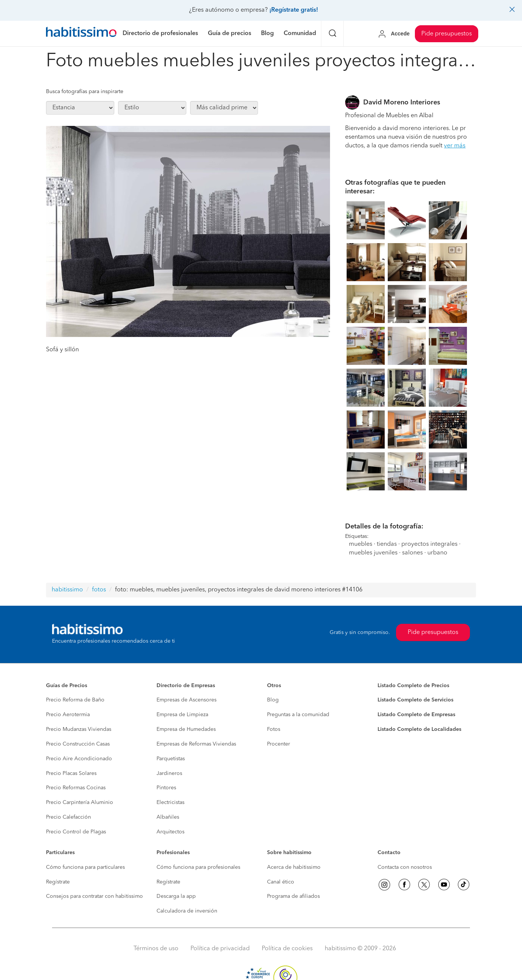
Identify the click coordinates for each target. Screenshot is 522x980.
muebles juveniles (373, 553)
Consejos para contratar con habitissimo (94, 896)
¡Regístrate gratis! (294, 10)
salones (412, 553)
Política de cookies (287, 949)
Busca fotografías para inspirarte (85, 92)
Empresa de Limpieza (182, 715)
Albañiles (168, 817)
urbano (437, 553)
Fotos (274, 729)
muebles (361, 544)
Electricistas (170, 802)
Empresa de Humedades (186, 729)
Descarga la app (176, 896)
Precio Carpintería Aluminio (80, 802)
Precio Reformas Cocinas (76, 788)
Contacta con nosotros (405, 867)
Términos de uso (156, 949)
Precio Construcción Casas (78, 744)
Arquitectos (170, 832)
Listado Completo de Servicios (415, 700)
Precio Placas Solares (71, 773)
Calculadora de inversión (187, 911)
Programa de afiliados (293, 896)
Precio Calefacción (68, 817)
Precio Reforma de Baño (75, 700)
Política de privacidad (220, 949)
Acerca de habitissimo (294, 867)
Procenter (279, 744)
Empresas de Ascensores (187, 700)
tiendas (387, 544)
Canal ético (281, 882)
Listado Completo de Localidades (419, 729)
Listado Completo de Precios (413, 686)
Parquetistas (171, 759)
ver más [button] (455, 146)
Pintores (166, 788)
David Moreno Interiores (402, 103)
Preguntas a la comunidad (298, 715)
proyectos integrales (429, 544)
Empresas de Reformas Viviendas (196, 744)
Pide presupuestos (447, 34)
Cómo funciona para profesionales (198, 867)
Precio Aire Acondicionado (79, 759)
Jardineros (169, 773)
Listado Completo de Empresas (416, 715)
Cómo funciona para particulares (85, 867)
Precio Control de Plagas (76, 832)
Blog (273, 700)
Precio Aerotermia (68, 715)
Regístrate (58, 882)
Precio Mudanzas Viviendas (79, 729)
